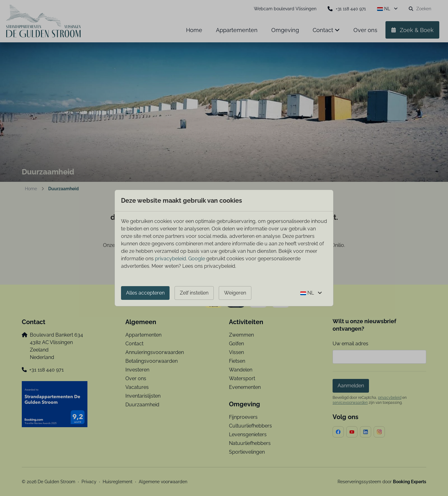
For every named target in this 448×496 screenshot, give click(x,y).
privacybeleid (170, 259)
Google (197, 259)
